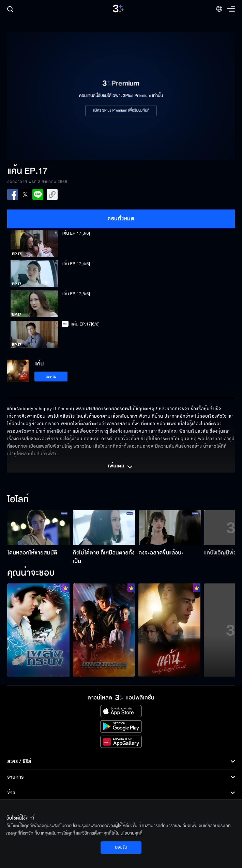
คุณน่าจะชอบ (31, 573)
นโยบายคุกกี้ (132, 833)
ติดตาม (51, 377)
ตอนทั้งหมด (121, 219)
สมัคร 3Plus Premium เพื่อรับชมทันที (121, 111)
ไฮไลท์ (18, 500)
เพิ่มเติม (121, 467)
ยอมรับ (121, 847)
